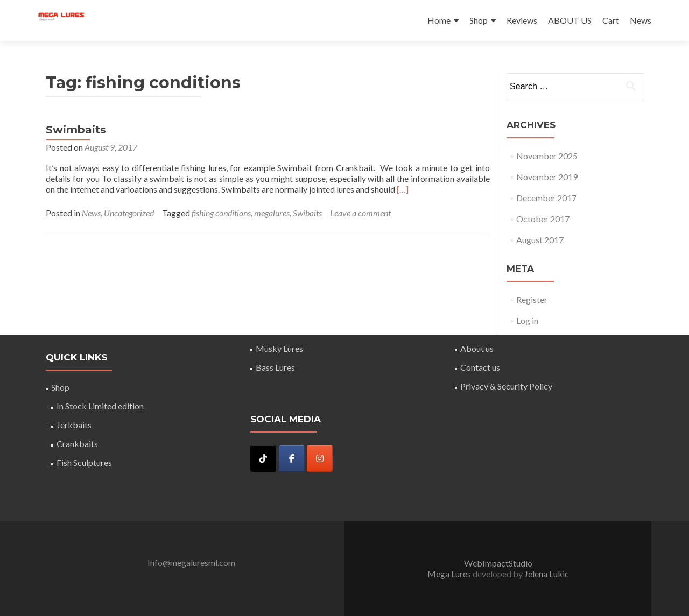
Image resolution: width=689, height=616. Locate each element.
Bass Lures (275, 367)
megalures (272, 213)
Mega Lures (450, 574)
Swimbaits (76, 130)
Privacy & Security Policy (506, 386)
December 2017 (546, 198)
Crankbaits (77, 444)
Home (439, 20)
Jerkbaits (74, 425)
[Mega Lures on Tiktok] (263, 458)
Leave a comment (360, 213)
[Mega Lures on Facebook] (292, 458)
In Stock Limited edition (100, 406)
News (641, 20)
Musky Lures (279, 348)
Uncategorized (129, 213)
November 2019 (547, 177)
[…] (403, 189)
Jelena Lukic (547, 574)
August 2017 (540, 240)
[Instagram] (320, 458)
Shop (479, 20)
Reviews (522, 20)
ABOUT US (570, 20)
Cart (611, 20)
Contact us (480, 367)
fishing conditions (221, 213)
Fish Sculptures (84, 462)
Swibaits (307, 213)
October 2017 (543, 219)
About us (477, 348)
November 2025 (547, 156)
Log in (527, 320)
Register (532, 299)
